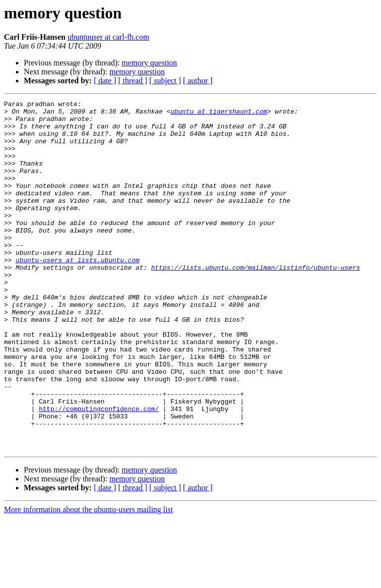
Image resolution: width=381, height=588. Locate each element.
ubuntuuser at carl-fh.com (108, 37)
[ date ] (105, 81)
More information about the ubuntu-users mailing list (88, 579)
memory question (149, 63)
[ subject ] (165, 81)
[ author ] (198, 81)
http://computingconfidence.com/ (99, 471)
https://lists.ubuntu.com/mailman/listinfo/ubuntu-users (255, 301)
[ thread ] (133, 81)
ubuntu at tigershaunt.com (219, 114)
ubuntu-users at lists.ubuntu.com (77, 293)
